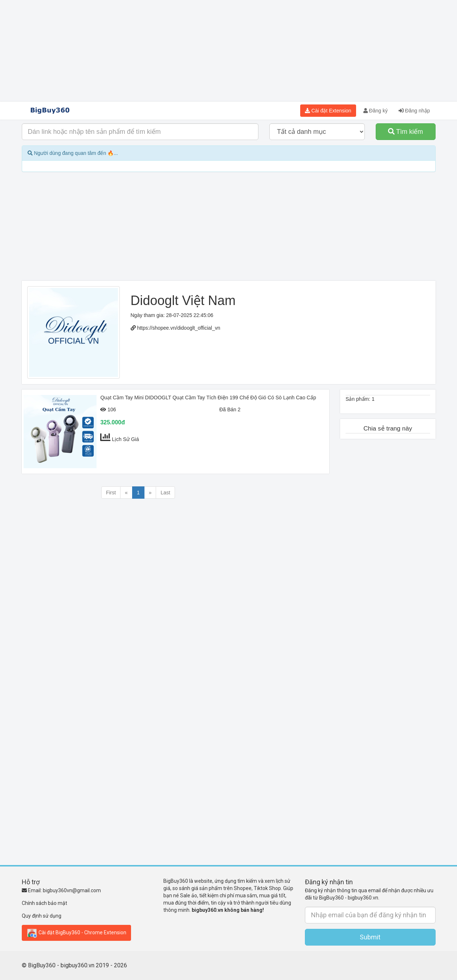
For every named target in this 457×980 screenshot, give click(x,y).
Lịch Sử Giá (125, 439)
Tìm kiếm (406, 132)
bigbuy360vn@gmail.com (72, 890)
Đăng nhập (414, 111)
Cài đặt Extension (328, 111)
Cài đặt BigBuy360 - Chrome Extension (76, 933)
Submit (370, 937)
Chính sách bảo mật (44, 903)
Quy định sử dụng (42, 916)
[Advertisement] (229, 51)
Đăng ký (376, 111)
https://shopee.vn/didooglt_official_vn (178, 328)
